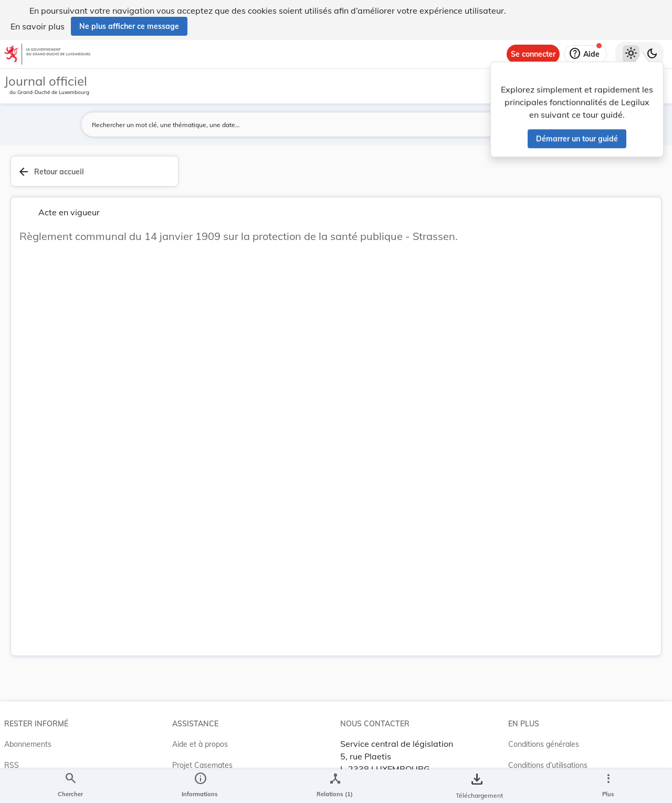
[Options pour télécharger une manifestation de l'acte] (631, 317)
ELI (177, 735)
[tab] (631, 183)
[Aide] (585, 54)
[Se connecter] (533, 54)
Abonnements (28, 693)
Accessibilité (529, 735)
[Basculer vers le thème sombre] (652, 54)
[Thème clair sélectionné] (631, 54)
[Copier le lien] (524, 388)
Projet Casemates (202, 714)
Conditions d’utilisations (548, 714)
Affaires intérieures (523, 321)
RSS (12, 714)
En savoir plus (38, 26)
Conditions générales (544, 693)
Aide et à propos (200, 693)
